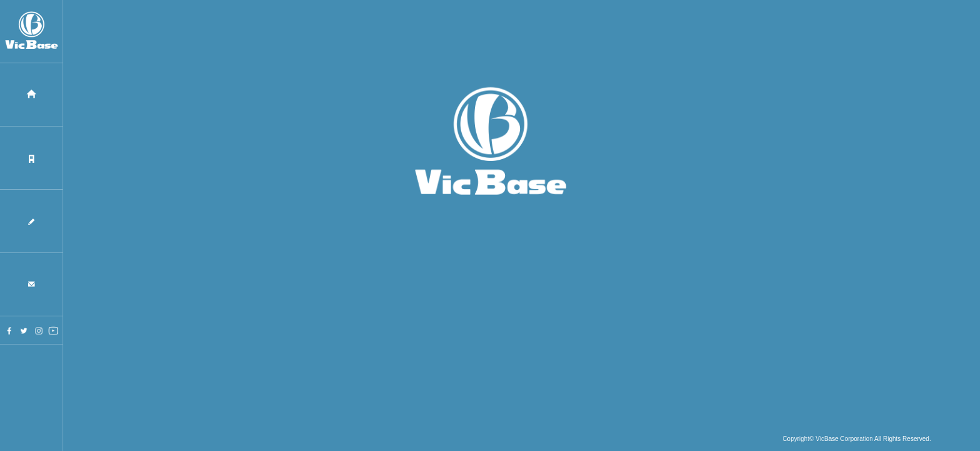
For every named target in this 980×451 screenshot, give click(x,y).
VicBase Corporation (844, 440)
